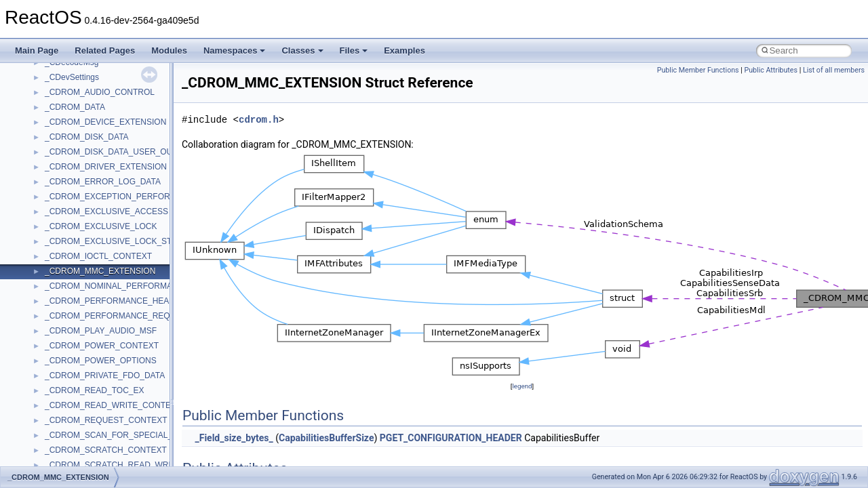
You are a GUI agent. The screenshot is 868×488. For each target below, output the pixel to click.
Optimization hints (55, 234)
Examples (405, 50)
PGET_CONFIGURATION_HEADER (451, 438)
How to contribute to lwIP (68, 115)
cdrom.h (259, 120)
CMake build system (60, 129)
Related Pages (105, 50)
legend (522, 386)
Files (354, 50)
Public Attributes (771, 70)
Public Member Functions (698, 70)
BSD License (46, 264)
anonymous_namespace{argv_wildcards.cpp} (126, 457)
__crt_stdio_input (76, 383)
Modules (169, 50)
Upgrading (42, 85)
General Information (59, 279)
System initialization (59, 204)
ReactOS (29, 70)
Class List (52, 368)
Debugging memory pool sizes (78, 159)
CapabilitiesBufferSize (326, 438)
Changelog (43, 100)
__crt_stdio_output (78, 398)
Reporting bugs (51, 174)
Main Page (37, 50)
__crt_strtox (66, 413)
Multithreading (48, 219)
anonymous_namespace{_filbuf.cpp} (110, 443)
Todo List (39, 293)
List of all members (834, 70)
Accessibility (67, 428)
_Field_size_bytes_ (234, 438)
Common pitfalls (52, 144)
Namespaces (235, 50)
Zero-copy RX (48, 189)
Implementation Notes (63, 249)
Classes (302, 50)
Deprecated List (52, 308)
